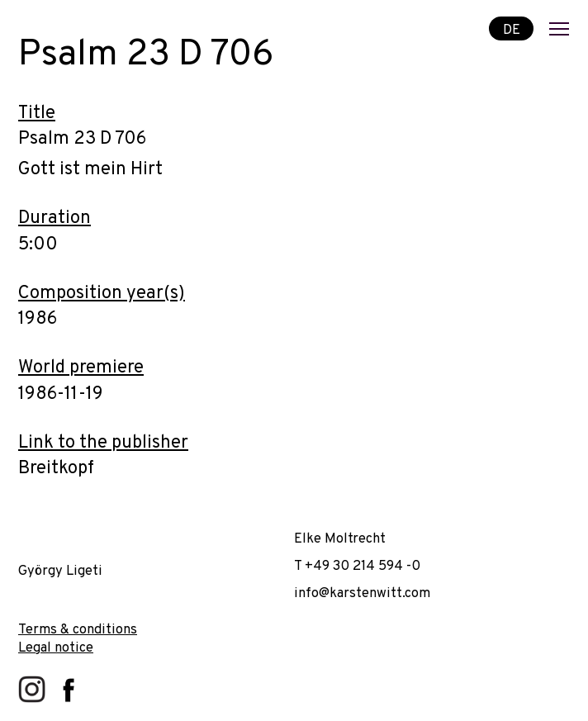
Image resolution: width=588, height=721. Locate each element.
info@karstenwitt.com (362, 593)
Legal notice (56, 648)
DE (512, 29)
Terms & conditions (78, 630)
